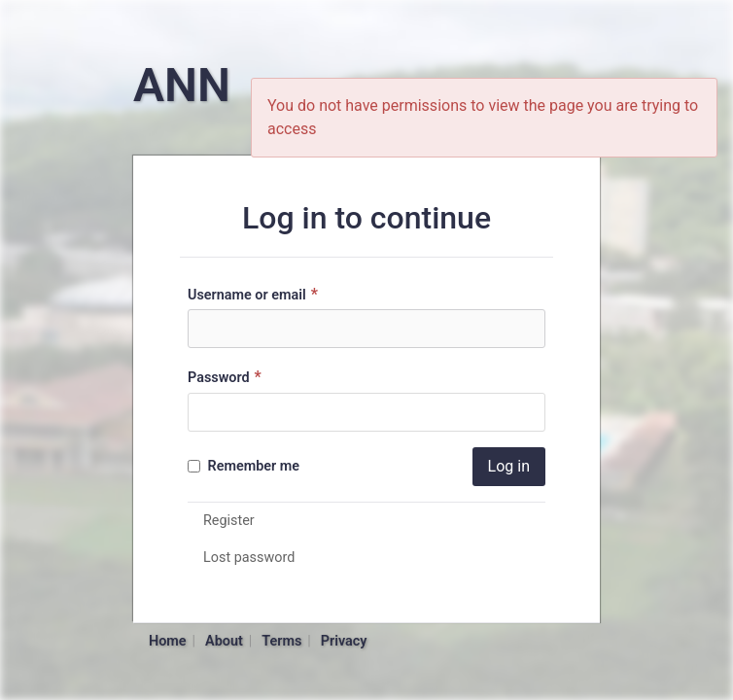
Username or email (255, 294)
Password (227, 377)
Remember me (244, 466)
